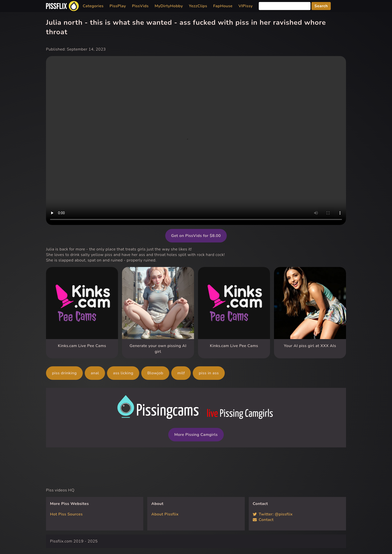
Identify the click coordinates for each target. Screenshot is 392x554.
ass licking (123, 373)
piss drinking (64, 373)
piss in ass (209, 373)
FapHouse (223, 6)
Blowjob (155, 373)
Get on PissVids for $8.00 (196, 236)
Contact (263, 520)
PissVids (140, 6)
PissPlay (118, 6)
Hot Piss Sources (66, 514)
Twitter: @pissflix (273, 514)
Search (321, 6)
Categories (93, 6)
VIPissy (246, 6)
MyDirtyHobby (169, 6)
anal (95, 373)
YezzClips (198, 6)
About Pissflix (165, 514)
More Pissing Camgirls (196, 435)
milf (181, 373)
